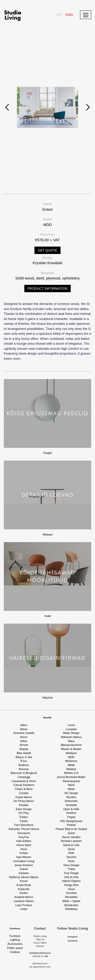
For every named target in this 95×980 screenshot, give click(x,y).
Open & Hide (71, 809)
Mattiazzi (71, 753)
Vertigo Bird (71, 885)
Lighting (15, 940)
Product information (48, 288)
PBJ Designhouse (71, 821)
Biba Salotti (24, 753)
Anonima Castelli (24, 733)
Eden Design (24, 809)
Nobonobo (71, 801)
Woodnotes (71, 905)
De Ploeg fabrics (24, 801)
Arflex (24, 741)
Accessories (15, 944)
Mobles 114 (71, 773)
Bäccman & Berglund (24, 773)
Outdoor (15, 952)
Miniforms (71, 761)
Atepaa (24, 749)
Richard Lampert (71, 841)
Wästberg (71, 909)
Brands (47, 718)
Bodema (24, 765)
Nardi (71, 785)
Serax (71, 849)
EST (60, 15)
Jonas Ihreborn (24, 865)
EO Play (24, 813)
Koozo (24, 881)
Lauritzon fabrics (24, 901)
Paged (71, 817)
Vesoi (71, 889)
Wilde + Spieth (71, 901)
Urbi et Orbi (71, 877)
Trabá (71, 869)
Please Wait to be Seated (71, 829)
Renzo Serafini (71, 837)
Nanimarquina (71, 781)
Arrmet (24, 745)
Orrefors (71, 813)
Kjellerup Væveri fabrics (24, 877)
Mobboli (71, 769)
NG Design (71, 793)
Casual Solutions (24, 785)
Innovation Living (24, 861)
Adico (24, 725)
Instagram (73, 937)
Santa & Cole (71, 845)
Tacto (71, 861)
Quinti (71, 833)
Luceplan (71, 729)
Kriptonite (24, 889)
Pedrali (71, 825)
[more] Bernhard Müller (71, 777)
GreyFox (24, 837)
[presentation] (7, 107)
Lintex (24, 909)
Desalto (24, 805)
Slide (71, 853)
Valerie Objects (71, 881)
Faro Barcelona (24, 825)
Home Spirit (24, 845)
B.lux (24, 761)
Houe (24, 849)
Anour (24, 737)
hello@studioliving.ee (40, 953)
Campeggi (24, 777)
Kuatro (24, 893)
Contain (24, 793)
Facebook (73, 941)
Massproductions (71, 745)
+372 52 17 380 (40, 956)
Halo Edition (24, 841)
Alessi (24, 729)
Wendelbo (71, 897)
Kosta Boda (24, 885)
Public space (15, 948)
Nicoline (71, 797)
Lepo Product (24, 905)
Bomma (24, 769)
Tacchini (71, 857)
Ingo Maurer (24, 857)
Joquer (24, 869)
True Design (71, 873)
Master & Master (71, 749)
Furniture (15, 929)
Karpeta (24, 873)
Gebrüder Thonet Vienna (24, 829)
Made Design (71, 733)
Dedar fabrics (24, 797)
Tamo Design (71, 865)
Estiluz (24, 817)
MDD (71, 757)
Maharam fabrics (71, 737)
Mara (71, 741)
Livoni (71, 725)
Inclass (24, 853)
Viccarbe (71, 893)
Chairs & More (24, 789)
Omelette (71, 805)
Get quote (47, 250)
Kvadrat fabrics (24, 897)
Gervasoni (24, 833)
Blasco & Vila (24, 757)
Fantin (24, 821)
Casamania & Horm (24, 781)
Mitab (71, 765)
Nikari (71, 789)
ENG (68, 15)
